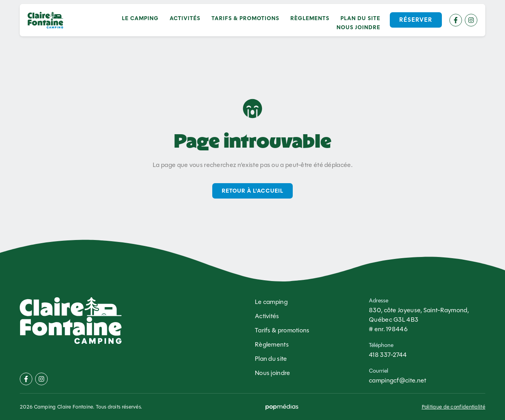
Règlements (310, 18)
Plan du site (360, 18)
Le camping (140, 18)
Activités (185, 18)
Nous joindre (358, 27)
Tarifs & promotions (245, 18)
